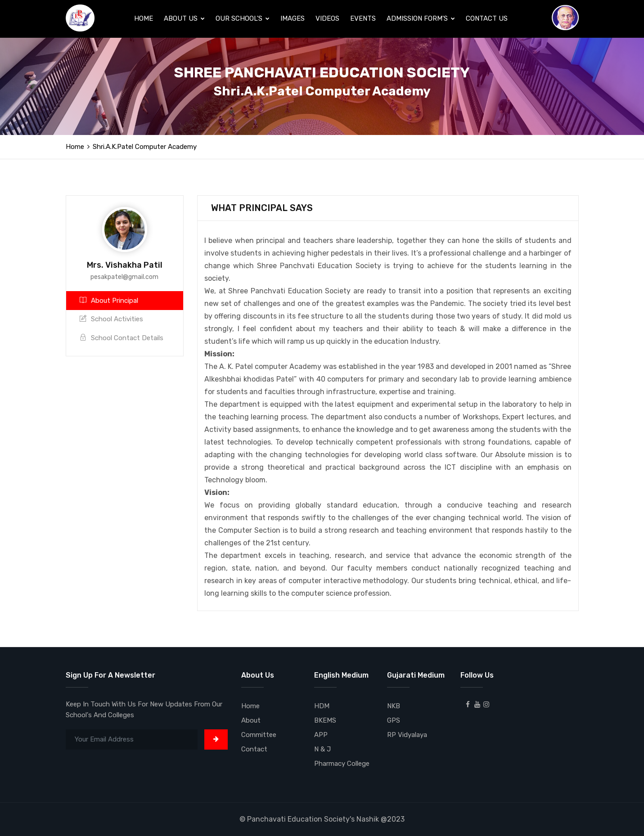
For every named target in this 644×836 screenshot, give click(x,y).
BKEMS (325, 720)
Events (363, 18)
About (251, 720)
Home (144, 18)
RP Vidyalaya (407, 735)
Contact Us (487, 18)
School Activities (111, 319)
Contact (254, 749)
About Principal (109, 301)
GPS (394, 720)
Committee (259, 735)
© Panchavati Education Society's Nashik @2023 (322, 819)
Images (293, 18)
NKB (394, 706)
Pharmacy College (342, 764)
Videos (327, 18)
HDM (322, 706)
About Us (184, 18)
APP (321, 735)
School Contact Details (122, 338)
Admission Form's (421, 18)
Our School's (243, 18)
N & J (322, 749)
